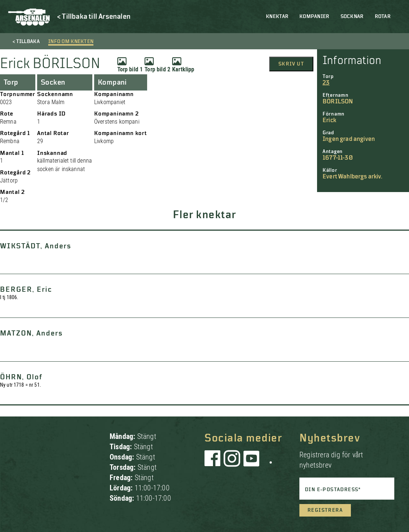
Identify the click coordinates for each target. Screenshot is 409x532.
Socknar (352, 17)
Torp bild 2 (157, 65)
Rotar (383, 17)
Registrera (325, 510)
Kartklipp (183, 65)
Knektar (277, 17)
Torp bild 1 (130, 65)
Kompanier (314, 17)
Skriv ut (291, 64)
